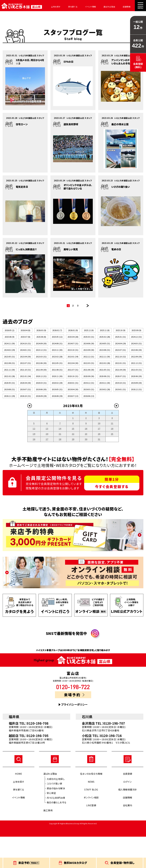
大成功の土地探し (56, 810)
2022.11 (105, 369)
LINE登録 (91, 837)
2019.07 (25, 417)
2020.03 (41, 407)
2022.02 (105, 379)
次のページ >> (88, 306)
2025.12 (89, 332)
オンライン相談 (91, 829)
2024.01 (25, 360)
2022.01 (120, 379)
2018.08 (57, 426)
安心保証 (51, 824)
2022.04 (73, 379)
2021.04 (120, 388)
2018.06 (89, 426)
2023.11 (57, 360)
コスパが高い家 (54, 815)
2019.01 (120, 417)
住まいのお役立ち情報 (91, 805)
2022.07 (25, 379)
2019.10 (120, 407)
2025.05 (57, 341)
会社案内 (129, 7)
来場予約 (74, 726)
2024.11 (9, 351)
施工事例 (48, 842)
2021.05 (105, 388)
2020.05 (9, 407)
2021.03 (136, 388)
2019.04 (73, 417)
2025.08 (9, 341)
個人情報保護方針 (128, 821)
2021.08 (57, 388)
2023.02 (57, 369)
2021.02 (9, 398)
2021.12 (136, 379)
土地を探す (52, 7)
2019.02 (105, 417)
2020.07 (120, 398)
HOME (18, 805)
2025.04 (73, 341)
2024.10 (25, 351)
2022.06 (41, 379)
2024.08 (57, 351)
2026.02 (57, 332)
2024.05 (105, 351)
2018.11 (9, 426)
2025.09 (136, 332)
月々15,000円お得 (56, 829)
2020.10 (73, 398)
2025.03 (89, 341)
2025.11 (105, 332)
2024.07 (73, 351)
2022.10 (120, 369)
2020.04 (25, 407)
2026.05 (9, 332)
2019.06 (41, 417)
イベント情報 (83, 7)
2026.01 (73, 332)
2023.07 (120, 360)
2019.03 (89, 417)
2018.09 (41, 426)
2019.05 (57, 417)
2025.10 (120, 332)
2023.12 (41, 360)
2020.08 (105, 398)
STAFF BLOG (91, 821)
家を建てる (67, 7)
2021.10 (25, 388)
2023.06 (136, 360)
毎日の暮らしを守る (57, 834)
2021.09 (41, 388)
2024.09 (41, 351)
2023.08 (105, 360)
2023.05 (9, 369)
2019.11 (105, 407)
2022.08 (9, 379)
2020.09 (89, 398)
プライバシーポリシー (74, 736)
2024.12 (136, 341)
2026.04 (25, 332)
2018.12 (136, 417)
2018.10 (25, 426)
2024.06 (89, 351)
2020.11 (57, 398)
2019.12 (89, 407)
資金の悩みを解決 (56, 820)
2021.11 (9, 388)
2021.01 (25, 398)
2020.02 (57, 407)
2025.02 (105, 341)
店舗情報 (116, 7)
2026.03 (41, 332)
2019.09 (136, 407)
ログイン (128, 813)
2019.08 (9, 417)
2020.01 (73, 407)
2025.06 (41, 341)
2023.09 (89, 360)
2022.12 (89, 369)
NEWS (91, 813)
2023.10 (73, 360)
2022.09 (136, 369)
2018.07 (73, 426)
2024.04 (120, 351)
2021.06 (89, 388)
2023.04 (25, 369)
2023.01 (73, 369)
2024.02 (9, 360)
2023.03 (41, 369)
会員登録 (128, 805)
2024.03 (136, 351)
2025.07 (25, 341)
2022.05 (57, 379)
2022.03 (89, 379)
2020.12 (41, 398)
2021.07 (73, 388)
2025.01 (120, 341)
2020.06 (136, 398)
